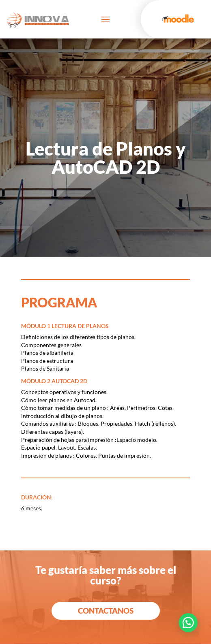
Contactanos (106, 611)
